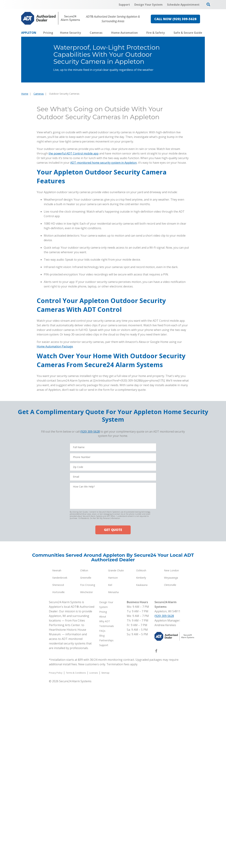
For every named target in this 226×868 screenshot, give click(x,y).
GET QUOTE (113, 714)
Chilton (84, 755)
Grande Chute (116, 755)
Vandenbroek (60, 762)
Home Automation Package (55, 531)
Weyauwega (171, 762)
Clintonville (170, 769)
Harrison (113, 762)
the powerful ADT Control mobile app (74, 262)
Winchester (87, 777)
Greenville (86, 762)
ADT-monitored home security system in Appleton (103, 271)
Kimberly (141, 762)
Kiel (110, 769)
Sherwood (58, 769)
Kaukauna (142, 769)
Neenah (57, 755)
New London (171, 755)
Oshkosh (141, 755)
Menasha (113, 777)
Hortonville (58, 777)
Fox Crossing (88, 769)
